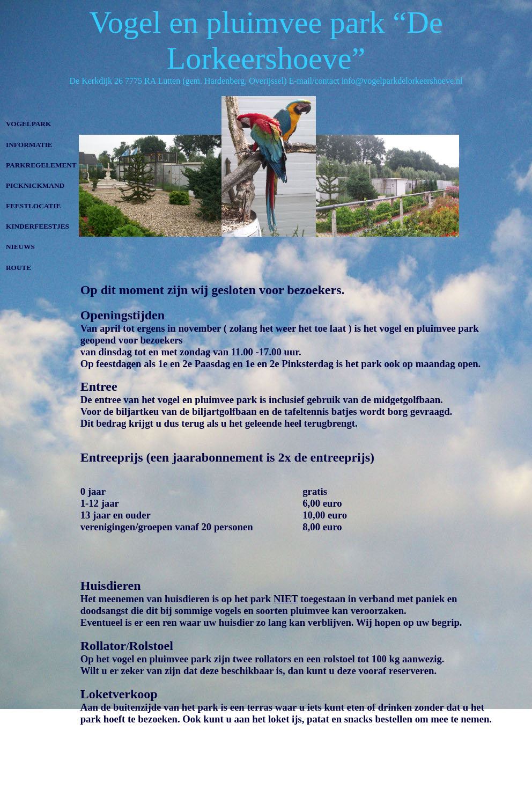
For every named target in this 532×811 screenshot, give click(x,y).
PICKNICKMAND (35, 185)
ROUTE (19, 268)
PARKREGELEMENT (41, 165)
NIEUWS (20, 247)
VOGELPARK (28, 124)
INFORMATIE (29, 145)
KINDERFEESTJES (38, 226)
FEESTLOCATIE (33, 206)
